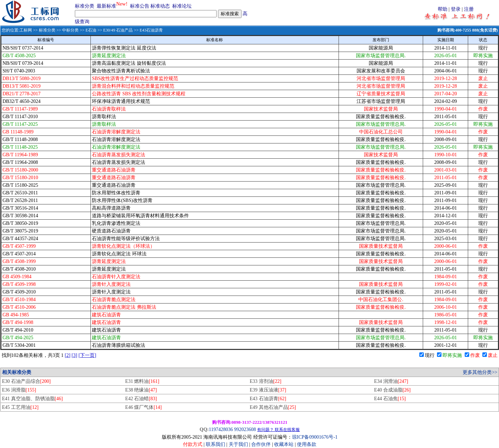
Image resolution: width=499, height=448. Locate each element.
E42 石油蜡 (141, 399)
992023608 (245, 429)
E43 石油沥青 (268, 399)
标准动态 (160, 6)
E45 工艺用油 (20, 407)
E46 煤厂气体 (143, 407)
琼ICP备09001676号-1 (315, 437)
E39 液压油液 (268, 390)
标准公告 (140, 6)
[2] (68, 355)
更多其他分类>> (480, 372)
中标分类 (70, 30)
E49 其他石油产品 (273, 407)
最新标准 (106, 6)
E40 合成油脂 (392, 390)
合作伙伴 (261, 444)
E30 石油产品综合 (26, 381)
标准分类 (85, 6)
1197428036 (221, 429)
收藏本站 (284, 444)
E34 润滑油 (391, 381)
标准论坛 (182, 6)
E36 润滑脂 (19, 390)
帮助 (443, 9)
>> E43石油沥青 (148, 30)
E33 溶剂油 (265, 381)
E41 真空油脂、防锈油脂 (32, 399)
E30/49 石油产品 (118, 30)
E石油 (91, 30)
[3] (75, 355)
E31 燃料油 (142, 381)
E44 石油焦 (390, 399)
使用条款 (307, 444)
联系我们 (216, 444)
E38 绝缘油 (141, 390)
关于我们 (239, 444)
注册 (469, 9)
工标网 (26, 30)
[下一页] (87, 355)
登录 (456, 9)
